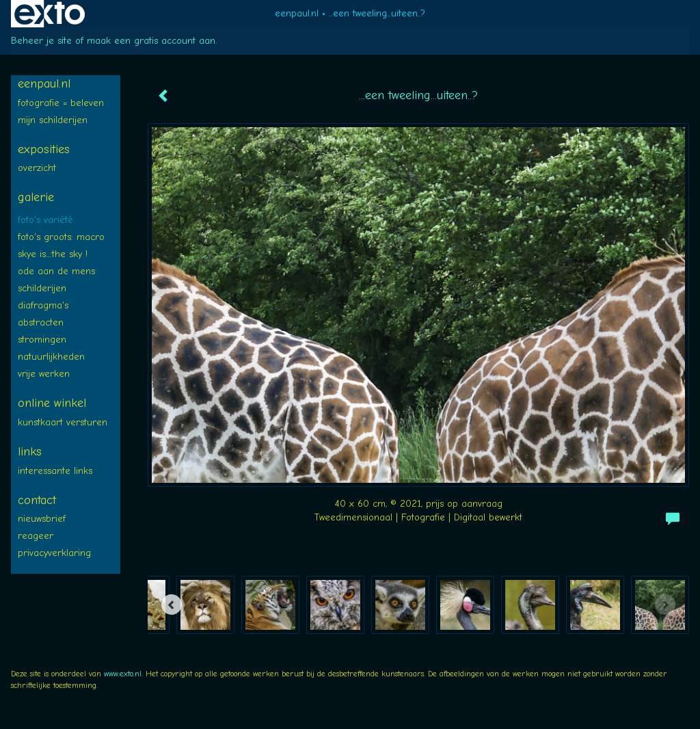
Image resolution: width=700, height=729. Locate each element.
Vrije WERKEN (44, 374)
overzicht (37, 168)
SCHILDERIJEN (42, 288)
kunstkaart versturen (63, 422)
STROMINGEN (42, 340)
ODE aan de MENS (56, 271)
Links (30, 452)
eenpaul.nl (297, 13)
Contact (37, 500)
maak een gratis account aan (151, 41)
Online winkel (52, 403)
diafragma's (43, 305)
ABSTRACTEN (41, 322)
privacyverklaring (54, 553)
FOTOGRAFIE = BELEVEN (61, 103)
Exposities (44, 149)
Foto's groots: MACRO (61, 237)
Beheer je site (41, 41)
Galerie (36, 197)
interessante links (55, 471)
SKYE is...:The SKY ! (53, 254)
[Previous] (172, 605)
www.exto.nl (123, 674)
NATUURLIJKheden (51, 357)
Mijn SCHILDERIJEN (53, 120)
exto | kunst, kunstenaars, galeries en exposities (50, 14)
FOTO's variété (45, 220)
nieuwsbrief (42, 519)
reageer (36, 536)
